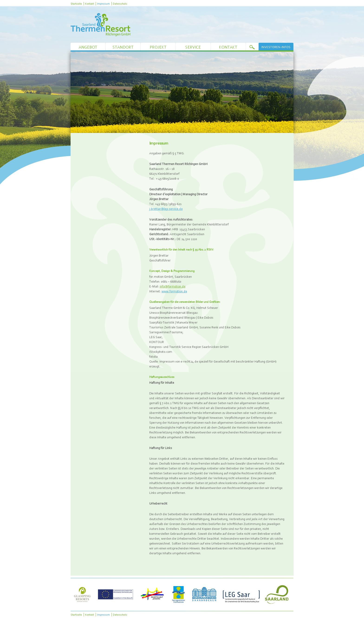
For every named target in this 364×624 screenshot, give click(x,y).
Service (193, 47)
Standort (123, 47)
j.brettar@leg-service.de (166, 209)
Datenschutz (120, 4)
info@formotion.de (173, 286)
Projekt (158, 47)
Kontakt (89, 4)
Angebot (88, 47)
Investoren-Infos (276, 47)
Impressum (103, 4)
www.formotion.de (174, 291)
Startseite (76, 4)
